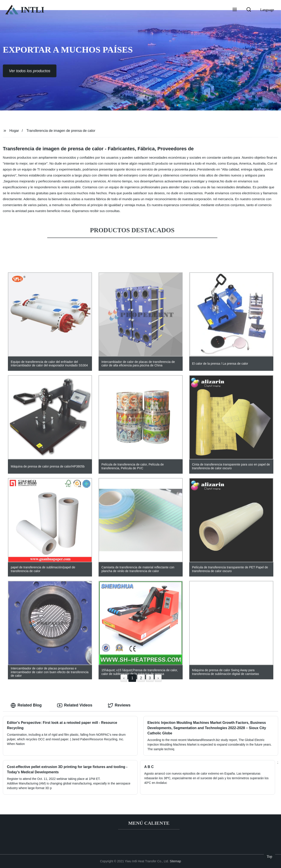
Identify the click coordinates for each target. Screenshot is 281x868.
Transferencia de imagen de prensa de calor (61, 131)
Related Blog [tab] (26, 705)
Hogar (14, 131)
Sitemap (175, 861)
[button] (235, 10)
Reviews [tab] (119, 705)
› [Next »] (158, 678)
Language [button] (267, 10)
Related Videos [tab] (75, 705)
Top (269, 855)
